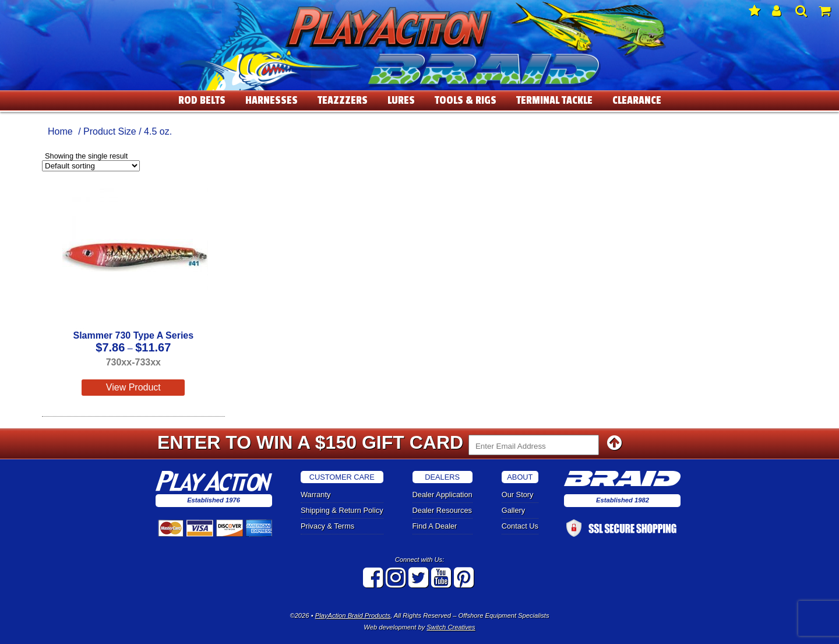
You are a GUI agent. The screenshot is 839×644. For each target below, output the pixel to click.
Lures (401, 100)
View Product (133, 387)
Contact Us (520, 526)
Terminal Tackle (554, 100)
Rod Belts (202, 100)
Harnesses (272, 100)
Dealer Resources (442, 510)
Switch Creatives (451, 627)
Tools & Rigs (466, 100)
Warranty (315, 495)
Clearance (637, 100)
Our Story (518, 495)
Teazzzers (343, 100)
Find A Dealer (435, 526)
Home (60, 131)
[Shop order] (91, 166)
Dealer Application (443, 495)
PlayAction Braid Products (353, 615)
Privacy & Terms (327, 526)
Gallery (514, 510)
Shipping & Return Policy (342, 510)
